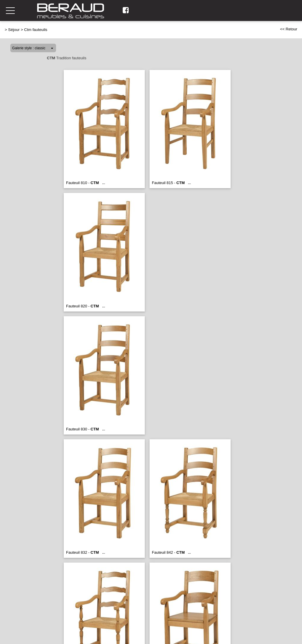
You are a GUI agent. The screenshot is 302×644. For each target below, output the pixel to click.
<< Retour (289, 29)
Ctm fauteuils (36, 30)
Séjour (14, 30)
